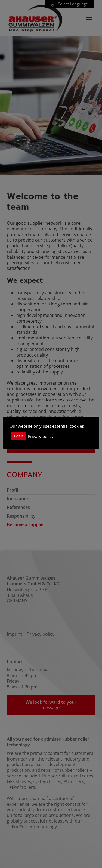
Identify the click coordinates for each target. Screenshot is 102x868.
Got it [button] (19, 436)
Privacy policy (41, 436)
